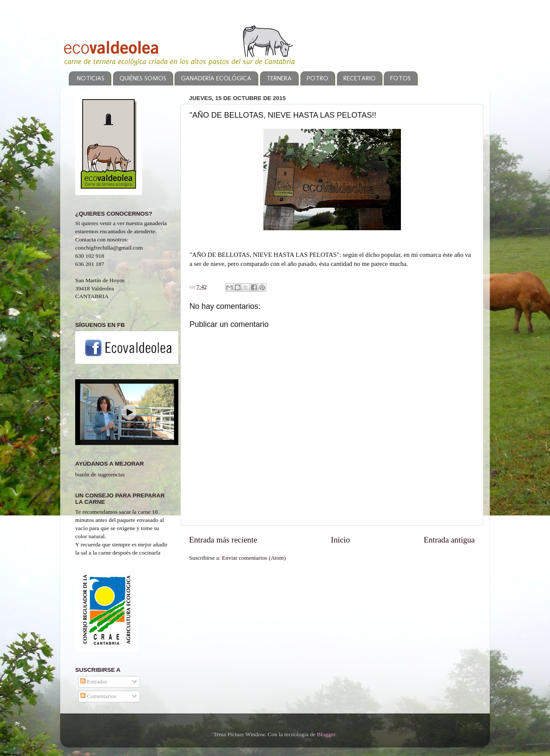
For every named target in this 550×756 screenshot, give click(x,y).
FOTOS (400, 78)
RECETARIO (359, 78)
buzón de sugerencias (100, 474)
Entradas (94, 681)
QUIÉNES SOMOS (143, 78)
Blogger (326, 734)
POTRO (318, 78)
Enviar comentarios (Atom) (254, 558)
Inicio (340, 540)
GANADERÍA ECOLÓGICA (216, 78)
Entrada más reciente (223, 540)
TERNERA (279, 78)
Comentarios (98, 696)
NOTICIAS (91, 78)
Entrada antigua (449, 540)
